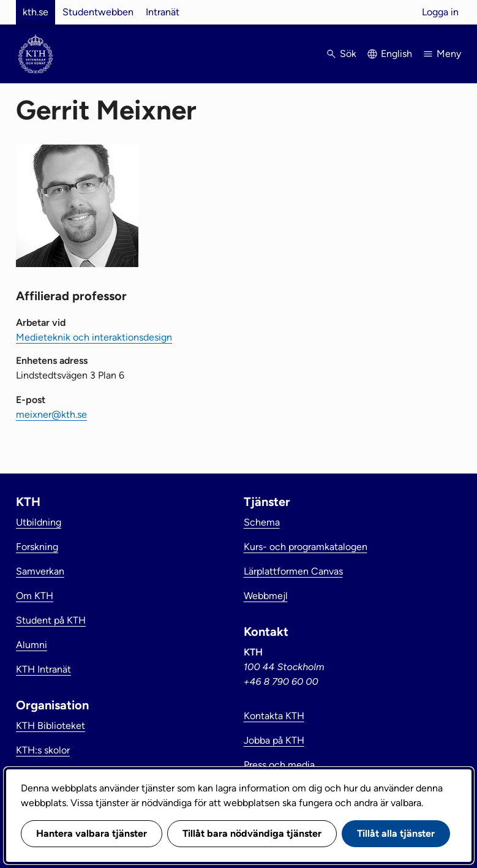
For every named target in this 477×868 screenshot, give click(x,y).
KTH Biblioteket (51, 726)
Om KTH (35, 596)
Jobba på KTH (274, 740)
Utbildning (39, 522)
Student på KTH (51, 620)
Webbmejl (266, 596)
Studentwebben (98, 12)
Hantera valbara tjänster (92, 833)
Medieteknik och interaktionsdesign (94, 337)
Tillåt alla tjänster (396, 833)
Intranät (163, 12)
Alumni (32, 645)
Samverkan (40, 571)
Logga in (440, 12)
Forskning (37, 547)
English (396, 54)
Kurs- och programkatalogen (306, 547)
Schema (262, 522)
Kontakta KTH (274, 716)
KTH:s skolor (43, 750)
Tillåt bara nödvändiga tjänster (252, 833)
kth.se (36, 12)
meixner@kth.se (51, 414)
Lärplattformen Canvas (293, 571)
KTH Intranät (43, 669)
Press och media (279, 765)
